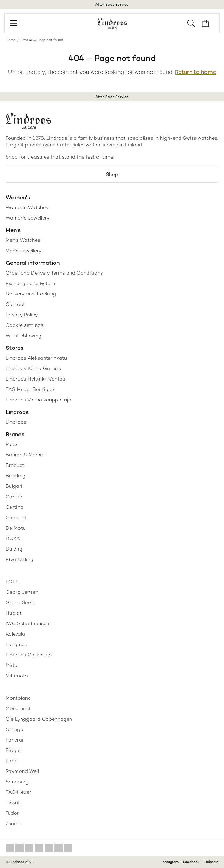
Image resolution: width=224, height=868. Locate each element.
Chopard (16, 517)
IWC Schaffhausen (27, 623)
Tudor (12, 813)
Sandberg (17, 782)
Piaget (13, 750)
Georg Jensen (22, 592)
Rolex (11, 444)
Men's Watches (23, 240)
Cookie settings (24, 325)
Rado (12, 761)
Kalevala (15, 634)
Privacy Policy (22, 315)
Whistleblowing (24, 336)
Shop (112, 174)
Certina (14, 507)
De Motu (16, 528)
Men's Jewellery (24, 251)
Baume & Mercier (26, 455)
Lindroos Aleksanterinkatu (36, 358)
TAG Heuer (18, 792)
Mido (11, 665)
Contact (15, 304)
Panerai (14, 740)
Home (11, 40)
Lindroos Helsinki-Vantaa (36, 379)
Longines (16, 644)
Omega (14, 729)
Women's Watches (27, 207)
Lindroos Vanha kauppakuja (38, 400)
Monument (18, 708)
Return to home (195, 72)
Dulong (14, 549)
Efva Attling (20, 559)
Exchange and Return (30, 283)
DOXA (13, 538)
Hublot (14, 613)
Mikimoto (17, 676)
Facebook (191, 862)
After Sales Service (112, 4)
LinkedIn (211, 862)
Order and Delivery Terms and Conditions (54, 273)
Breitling (16, 476)
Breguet (15, 465)
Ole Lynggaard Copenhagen (39, 719)
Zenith (13, 823)
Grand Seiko (20, 602)
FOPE (12, 582)
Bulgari (14, 486)
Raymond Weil (22, 771)
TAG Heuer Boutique (30, 389)
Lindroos (16, 422)
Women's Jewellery (28, 218)
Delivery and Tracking (31, 294)
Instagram (170, 862)
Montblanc (18, 698)
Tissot (13, 802)
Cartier (14, 497)
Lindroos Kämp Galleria (33, 368)
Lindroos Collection (29, 655)
